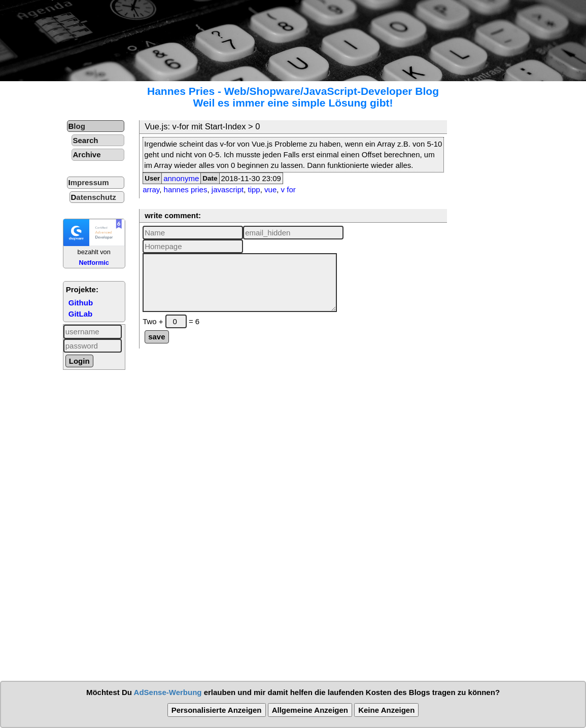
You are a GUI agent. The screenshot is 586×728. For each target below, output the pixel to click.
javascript (228, 189)
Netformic (94, 263)
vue (270, 189)
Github (81, 303)
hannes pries (186, 189)
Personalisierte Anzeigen (217, 710)
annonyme (181, 178)
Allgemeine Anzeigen (310, 710)
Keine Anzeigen (386, 710)
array (151, 189)
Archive (87, 154)
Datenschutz (94, 197)
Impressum (89, 182)
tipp (254, 189)
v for (288, 189)
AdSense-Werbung (168, 692)
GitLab (81, 314)
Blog (77, 126)
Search (86, 140)
